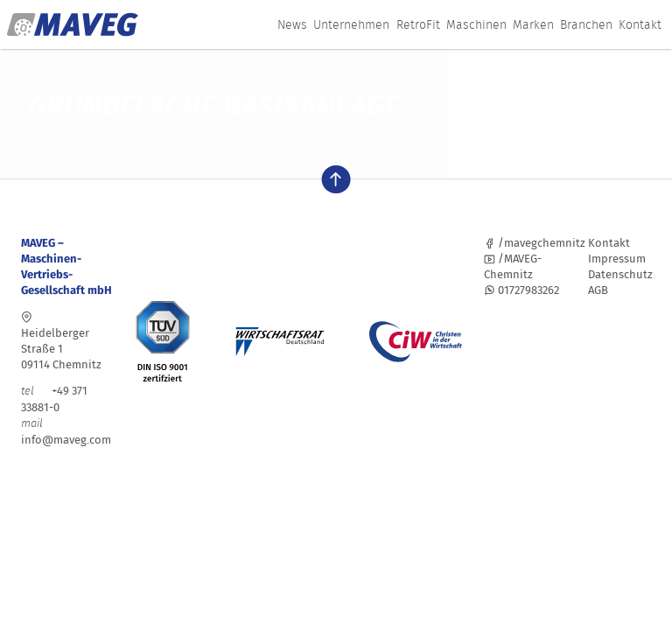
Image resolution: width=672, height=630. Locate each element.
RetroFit (418, 24)
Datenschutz (620, 274)
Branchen (586, 24)
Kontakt (640, 24)
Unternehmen (351, 24)
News (292, 24)
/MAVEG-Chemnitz (513, 266)
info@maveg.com (66, 440)
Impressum (617, 259)
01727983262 (521, 290)
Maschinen (476, 24)
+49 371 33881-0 (54, 399)
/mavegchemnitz (535, 243)
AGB (598, 290)
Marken (533, 24)
